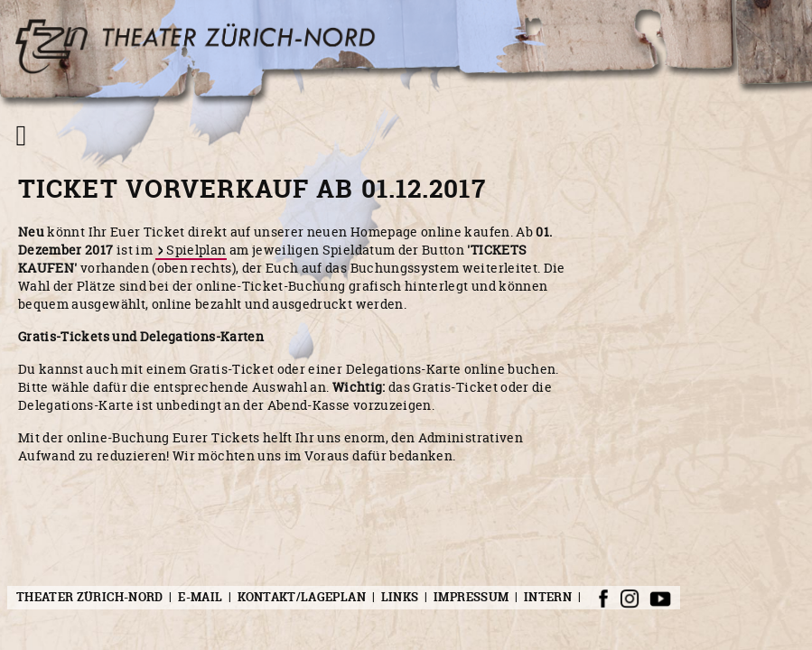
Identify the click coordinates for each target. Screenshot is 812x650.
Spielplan (196, 250)
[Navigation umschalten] (21, 135)
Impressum (471, 598)
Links (400, 598)
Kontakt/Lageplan (302, 598)
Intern (548, 598)
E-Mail (200, 598)
